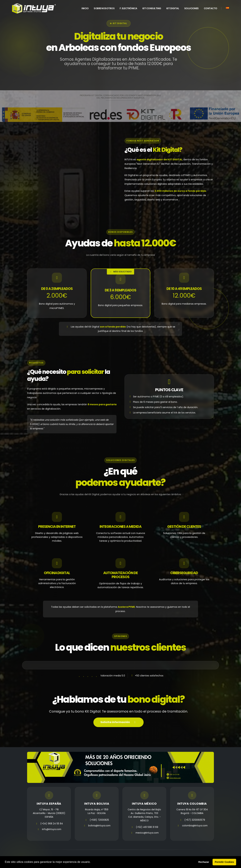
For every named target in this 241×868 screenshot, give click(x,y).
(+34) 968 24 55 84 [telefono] (52, 824)
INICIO (85, 8)
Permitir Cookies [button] (224, 862)
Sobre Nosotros (104, 8)
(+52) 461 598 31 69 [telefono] (147, 827)
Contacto (211, 8)
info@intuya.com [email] (52, 829)
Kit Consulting (152, 8)
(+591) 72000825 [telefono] (99, 820)
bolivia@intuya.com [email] (99, 826)
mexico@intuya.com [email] (147, 833)
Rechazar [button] (204, 862)
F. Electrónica (128, 8)
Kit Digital (173, 8)
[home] (34, 8)
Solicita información (118, 722)
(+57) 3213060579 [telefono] (195, 820)
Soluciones (191, 8)
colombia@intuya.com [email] (195, 826)
